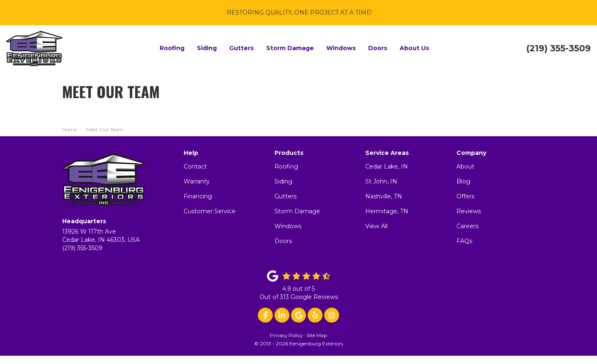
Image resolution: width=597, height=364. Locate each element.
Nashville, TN (384, 196)
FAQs (464, 241)
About (465, 166)
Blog (463, 181)
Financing (198, 196)
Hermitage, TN (387, 211)
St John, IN (381, 181)
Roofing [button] (172, 48)
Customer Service (210, 211)
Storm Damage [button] (290, 48)
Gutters (285, 196)
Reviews (469, 211)
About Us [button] (414, 48)
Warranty (197, 181)
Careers (467, 226)
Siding (283, 181)
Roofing (286, 166)
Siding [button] (207, 48)
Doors (283, 241)
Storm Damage (297, 211)
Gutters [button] (241, 48)
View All (376, 226)
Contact (195, 166)
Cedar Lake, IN (387, 166)
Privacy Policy (286, 335)
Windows (288, 226)
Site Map (317, 335)
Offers (465, 196)
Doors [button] (378, 48)
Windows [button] (341, 48)
